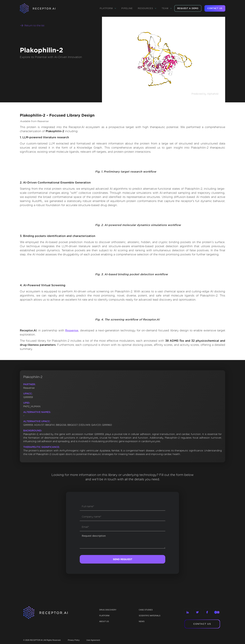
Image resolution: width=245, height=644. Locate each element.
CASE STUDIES (146, 610)
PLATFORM (104, 616)
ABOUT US (104, 621)
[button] (108, 8)
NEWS (142, 621)
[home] (42, 8)
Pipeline (127, 8)
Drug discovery (108, 610)
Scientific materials (150, 616)
